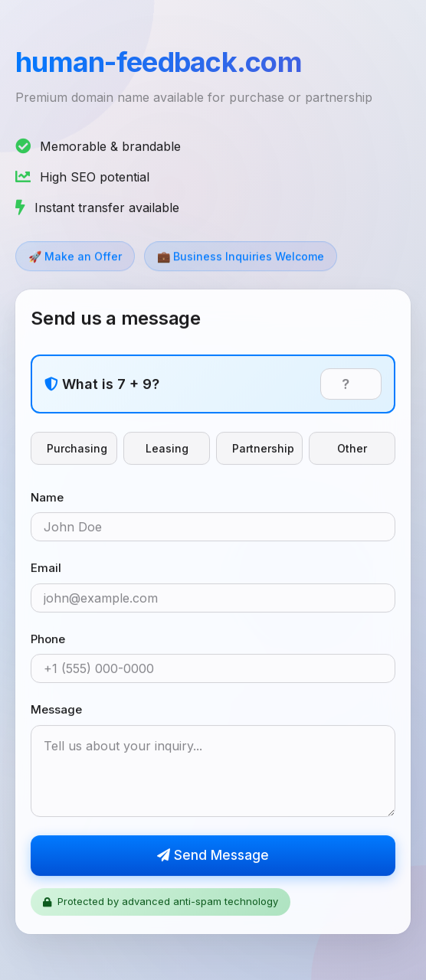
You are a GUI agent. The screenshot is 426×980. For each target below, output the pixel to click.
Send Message (213, 856)
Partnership (263, 449)
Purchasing (77, 449)
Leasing (167, 449)
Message (56, 710)
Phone (48, 640)
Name (47, 498)
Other (352, 449)
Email (46, 568)
